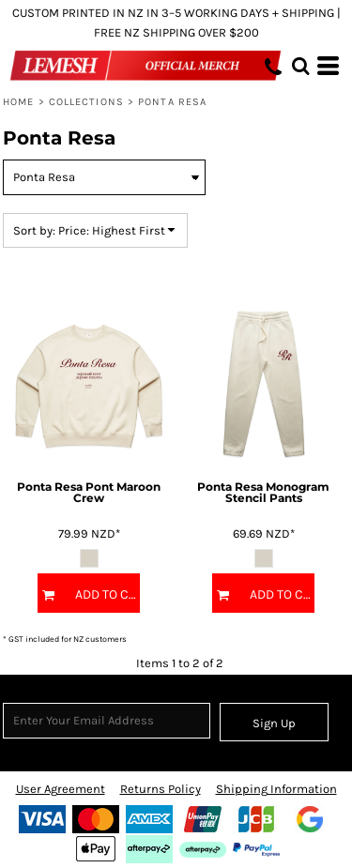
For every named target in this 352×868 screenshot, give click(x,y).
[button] (300, 66)
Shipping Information (276, 789)
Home (18, 102)
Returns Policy (161, 789)
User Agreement (61, 789)
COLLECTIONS (86, 102)
